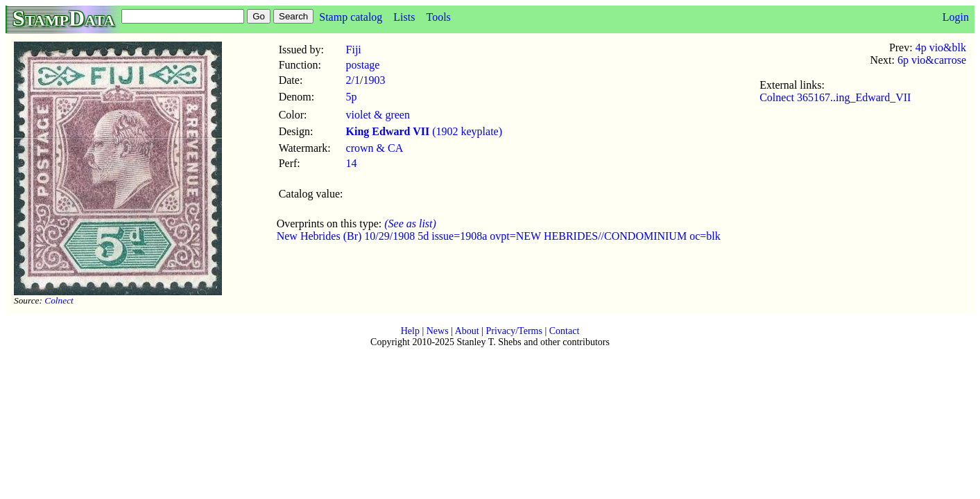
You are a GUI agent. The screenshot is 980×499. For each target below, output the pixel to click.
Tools (438, 17)
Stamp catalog (351, 17)
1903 (374, 80)
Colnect (59, 300)
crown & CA (375, 148)
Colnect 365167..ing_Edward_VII (835, 97)
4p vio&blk (941, 47)
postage (363, 65)
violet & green (378, 115)
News (438, 331)
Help (410, 331)
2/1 (353, 80)
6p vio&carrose (932, 60)
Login (956, 17)
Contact (565, 331)
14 (352, 163)
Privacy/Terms (514, 331)
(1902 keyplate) (424, 131)
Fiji (354, 50)
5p (352, 97)
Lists (404, 17)
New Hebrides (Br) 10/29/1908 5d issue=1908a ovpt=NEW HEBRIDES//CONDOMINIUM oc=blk (499, 236)
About (467, 331)
